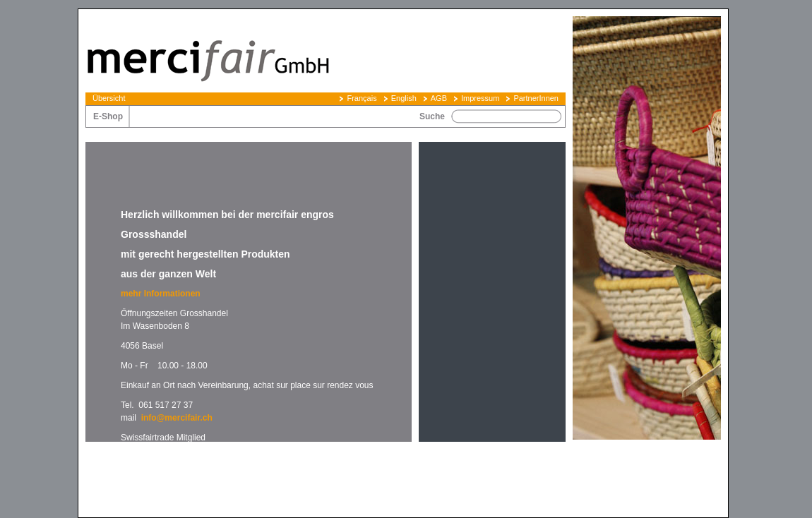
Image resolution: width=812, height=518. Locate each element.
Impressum (480, 98)
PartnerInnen (536, 98)
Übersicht (109, 98)
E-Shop (108, 116)
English (404, 98)
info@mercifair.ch (177, 418)
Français (362, 98)
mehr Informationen (162, 294)
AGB (439, 98)
